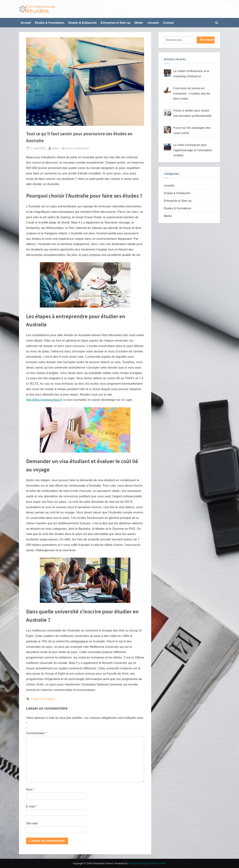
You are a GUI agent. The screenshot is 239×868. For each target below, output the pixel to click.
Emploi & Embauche (83, 23)
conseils (153, 23)
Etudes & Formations (50, 23)
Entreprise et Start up (116, 23)
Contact (169, 23)
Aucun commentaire (77, 148)
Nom (30, 789)
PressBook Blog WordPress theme (147, 863)
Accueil (26, 23)
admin (56, 148)
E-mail (32, 807)
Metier (139, 23)
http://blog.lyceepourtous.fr (44, 400)
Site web (32, 823)
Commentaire (36, 733)
